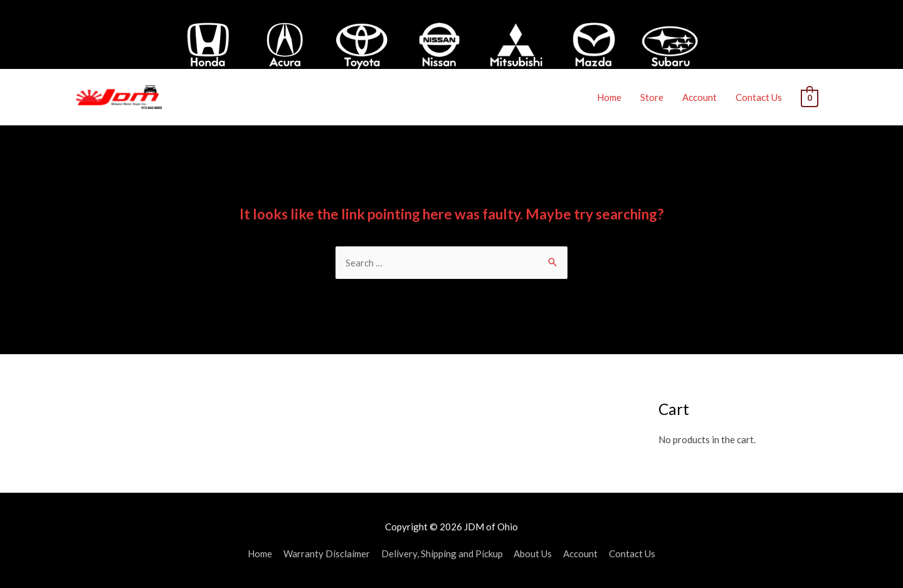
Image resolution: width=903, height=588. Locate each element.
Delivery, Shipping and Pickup (442, 554)
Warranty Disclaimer (327, 554)
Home (610, 97)
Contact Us (759, 97)
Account (700, 97)
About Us (533, 554)
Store (652, 97)
